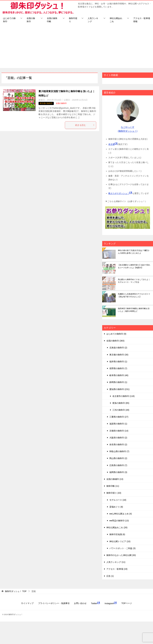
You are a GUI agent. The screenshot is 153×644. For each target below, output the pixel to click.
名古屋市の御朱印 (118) (123, 396)
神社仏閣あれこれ (116, 20)
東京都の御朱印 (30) (119, 355)
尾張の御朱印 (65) (121, 403)
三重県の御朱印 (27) (119, 417)
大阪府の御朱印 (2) (118, 438)
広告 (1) (110, 576)
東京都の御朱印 (46, 103)
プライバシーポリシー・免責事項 (54, 603)
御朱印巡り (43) (114, 493)
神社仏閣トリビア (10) (120, 541)
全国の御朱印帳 (52, 20)
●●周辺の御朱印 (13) (119, 521)
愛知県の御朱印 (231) (119, 389)
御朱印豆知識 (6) (117, 534)
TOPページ (127, 603)
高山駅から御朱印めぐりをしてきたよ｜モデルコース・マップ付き (134, 281)
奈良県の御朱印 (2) (118, 445)
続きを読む (85, 125)
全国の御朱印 (31, 20)
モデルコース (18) (118, 500)
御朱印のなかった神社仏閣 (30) (121, 555)
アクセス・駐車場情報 (142, 20)
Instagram (111, 603)
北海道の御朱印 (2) (118, 348)
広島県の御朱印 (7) (118, 465)
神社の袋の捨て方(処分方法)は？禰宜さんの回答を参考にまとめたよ (134, 252)
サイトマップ (27, 603)
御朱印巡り (73, 20)
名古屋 (111, 144)
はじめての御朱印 (9, 20)
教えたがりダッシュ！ (119, 193)
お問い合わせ (80, 603)
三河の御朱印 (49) (121, 410)
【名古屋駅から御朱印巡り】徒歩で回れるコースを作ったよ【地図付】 (134, 266)
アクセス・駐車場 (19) (117, 569)
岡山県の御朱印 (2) (118, 458)
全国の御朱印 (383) (115, 341)
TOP (16, 591)
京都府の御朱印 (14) (119, 431)
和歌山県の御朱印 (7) (119, 451)
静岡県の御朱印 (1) (118, 382)
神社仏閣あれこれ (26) (117, 527)
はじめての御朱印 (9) (116, 334)
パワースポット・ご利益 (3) (122, 548)
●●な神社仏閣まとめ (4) (121, 514)
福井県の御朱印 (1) (118, 362)
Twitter (96, 603)
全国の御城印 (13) (115, 479)
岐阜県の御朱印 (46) (119, 375)
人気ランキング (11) (116, 562)
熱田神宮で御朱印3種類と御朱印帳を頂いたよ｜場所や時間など (134, 310)
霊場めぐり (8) (116, 507)
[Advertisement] (76, 47)
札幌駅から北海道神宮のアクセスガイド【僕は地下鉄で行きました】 (134, 295)
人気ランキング (93, 20)
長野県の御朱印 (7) (118, 368)
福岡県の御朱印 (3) (118, 472)
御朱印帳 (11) (113, 486)
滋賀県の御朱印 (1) (118, 424)
